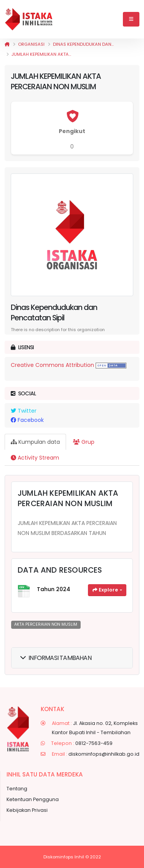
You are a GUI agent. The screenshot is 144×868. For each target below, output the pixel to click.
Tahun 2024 (54, 589)
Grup (84, 442)
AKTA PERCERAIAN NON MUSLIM (46, 624)
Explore (106, 590)
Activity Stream (35, 458)
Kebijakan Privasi (27, 810)
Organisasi (31, 44)
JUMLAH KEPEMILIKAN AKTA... (41, 54)
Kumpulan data (35, 442)
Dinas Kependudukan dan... (83, 44)
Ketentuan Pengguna (33, 799)
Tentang (17, 789)
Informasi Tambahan (56, 658)
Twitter (24, 411)
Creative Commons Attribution (52, 365)
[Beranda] (7, 44)
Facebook (27, 420)
